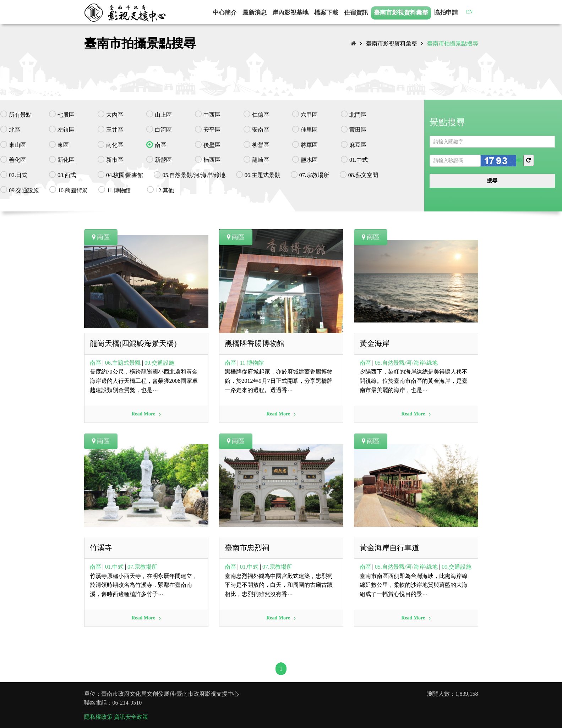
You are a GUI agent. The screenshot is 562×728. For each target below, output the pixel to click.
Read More (146, 414)
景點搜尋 (447, 122)
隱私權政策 (98, 717)
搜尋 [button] (492, 181)
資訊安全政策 (131, 717)
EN (470, 12)
